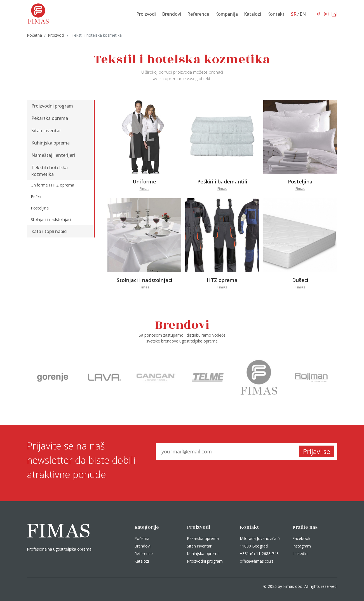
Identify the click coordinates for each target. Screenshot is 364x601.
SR (294, 14)
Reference (144, 554)
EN (303, 14)
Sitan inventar (199, 546)
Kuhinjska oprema (203, 554)
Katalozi (142, 561)
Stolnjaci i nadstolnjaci (145, 280)
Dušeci (300, 280)
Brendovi (142, 546)
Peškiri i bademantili (222, 181)
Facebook (301, 538)
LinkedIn (300, 554)
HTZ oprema (222, 280)
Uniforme (144, 181)
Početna (34, 35)
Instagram (302, 546)
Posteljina (300, 181)
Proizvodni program (205, 561)
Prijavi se (317, 451)
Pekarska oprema (203, 538)
